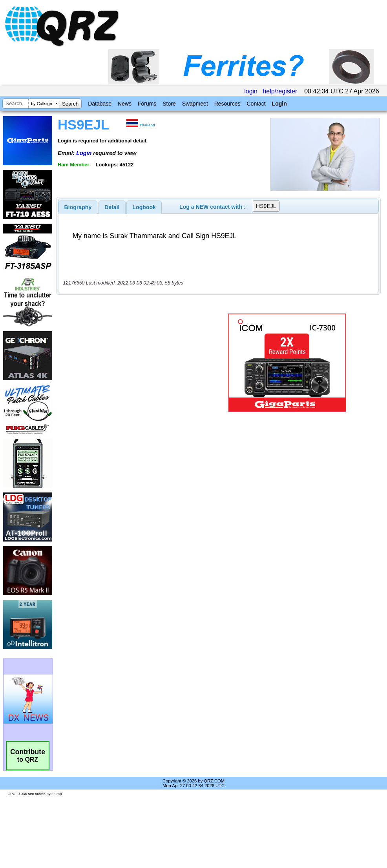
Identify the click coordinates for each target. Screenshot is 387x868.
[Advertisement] (131, 363)
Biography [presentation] (78, 207)
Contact (256, 104)
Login (279, 104)
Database (100, 104)
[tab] (78, 207)
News (125, 104)
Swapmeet (195, 104)
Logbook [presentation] (144, 207)
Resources (227, 104)
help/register (280, 91)
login (251, 91)
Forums (147, 104)
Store (169, 104)
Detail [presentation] (112, 207)
